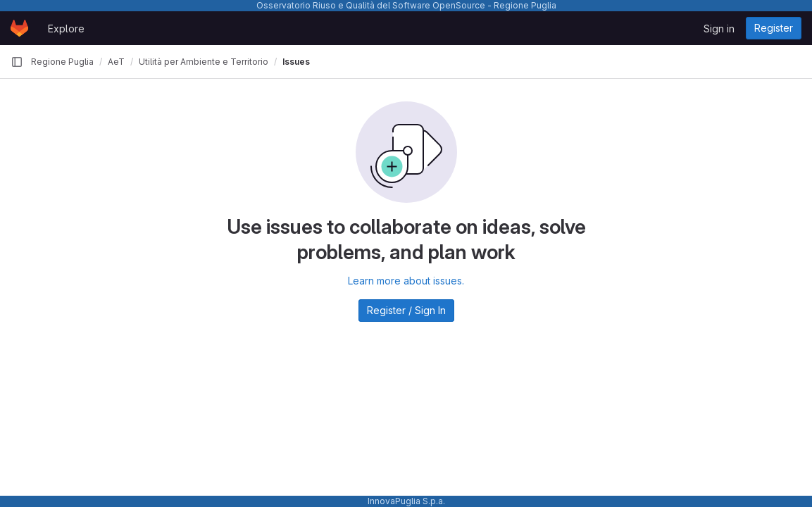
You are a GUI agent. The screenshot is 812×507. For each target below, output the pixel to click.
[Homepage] (19, 28)
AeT (116, 62)
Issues (296, 62)
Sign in (719, 29)
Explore (66, 29)
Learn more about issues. (406, 281)
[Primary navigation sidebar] (17, 62)
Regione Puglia (62, 62)
